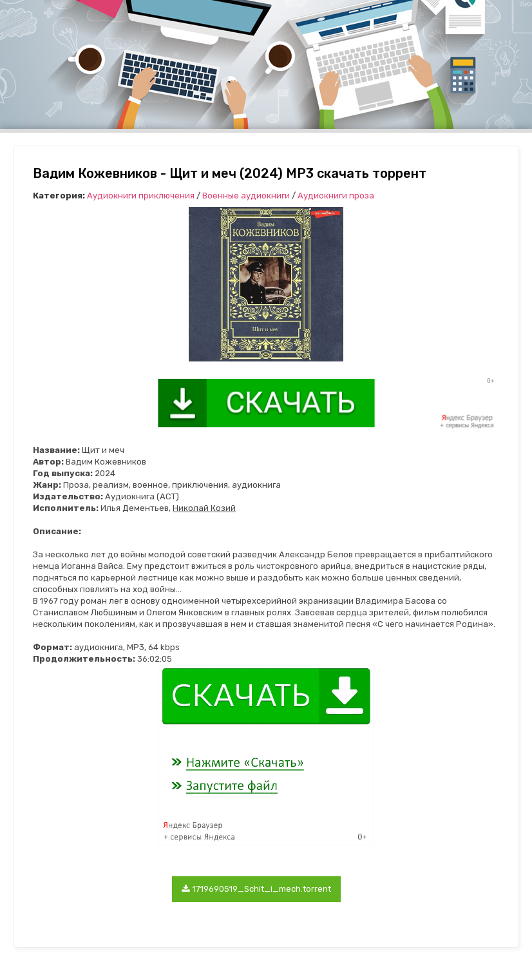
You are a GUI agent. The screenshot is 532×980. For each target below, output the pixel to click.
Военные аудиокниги (246, 196)
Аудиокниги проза (336, 196)
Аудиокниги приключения (141, 196)
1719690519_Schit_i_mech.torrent (256, 889)
